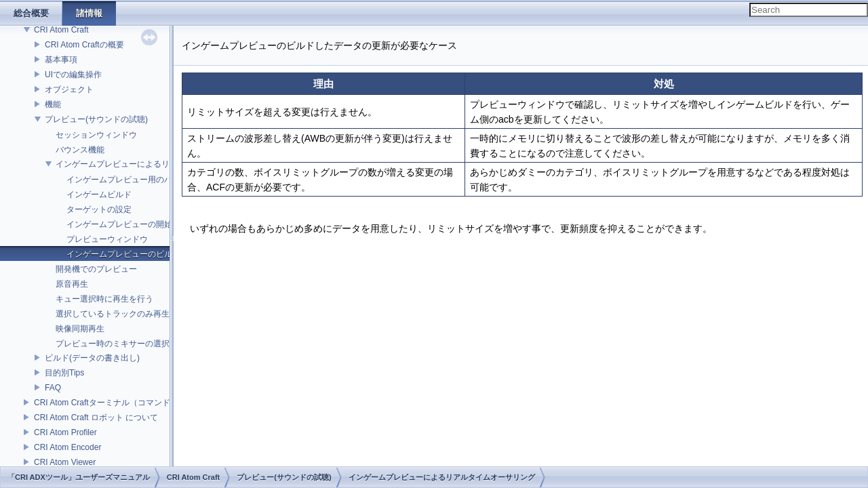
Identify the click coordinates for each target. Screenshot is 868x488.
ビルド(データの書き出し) (92, 358)
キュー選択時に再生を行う (104, 299)
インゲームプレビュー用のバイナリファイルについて (164, 180)
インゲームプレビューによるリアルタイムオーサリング (157, 164)
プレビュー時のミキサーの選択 (113, 344)
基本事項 (61, 60)
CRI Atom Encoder (67, 447)
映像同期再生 (80, 329)
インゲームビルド (99, 195)
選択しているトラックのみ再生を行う (125, 314)
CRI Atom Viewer (65, 462)
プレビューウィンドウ (107, 239)
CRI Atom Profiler (65, 432)
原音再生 (72, 284)
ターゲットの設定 (99, 209)
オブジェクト (69, 89)
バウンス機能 (80, 150)
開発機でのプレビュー (96, 269)
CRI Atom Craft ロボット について (96, 418)
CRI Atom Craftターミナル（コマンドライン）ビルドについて (147, 403)
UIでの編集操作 (73, 75)
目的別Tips (64, 373)
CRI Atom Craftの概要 (84, 45)
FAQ (53, 388)
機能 (53, 104)
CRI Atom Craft (61, 30)
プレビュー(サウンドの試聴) (96, 119)
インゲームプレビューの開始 (119, 224)
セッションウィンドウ (96, 135)
